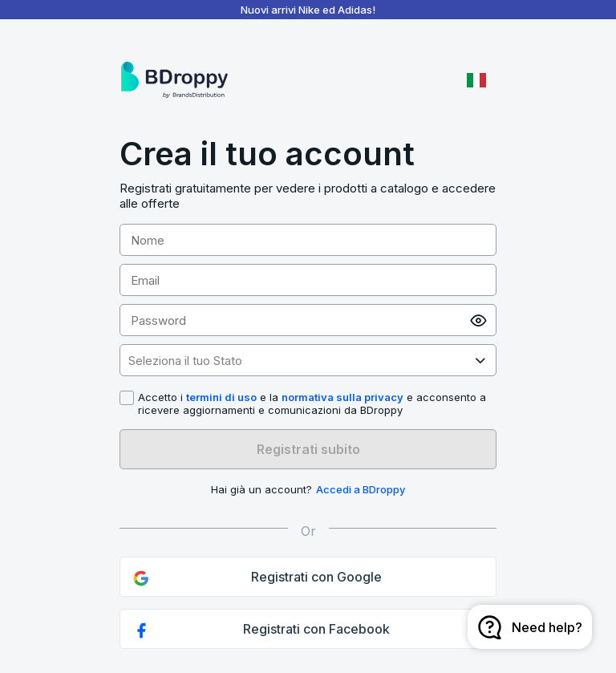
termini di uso (221, 397)
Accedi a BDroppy (361, 489)
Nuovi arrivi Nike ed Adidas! (308, 10)
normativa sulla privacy (342, 397)
